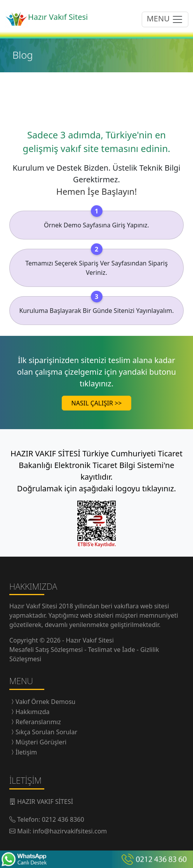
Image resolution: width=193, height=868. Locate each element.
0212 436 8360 (63, 819)
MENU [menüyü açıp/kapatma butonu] (165, 19)
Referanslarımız (38, 722)
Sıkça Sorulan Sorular (46, 732)
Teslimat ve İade (112, 650)
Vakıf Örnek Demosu (45, 702)
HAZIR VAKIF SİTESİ (45, 802)
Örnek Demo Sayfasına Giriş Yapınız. (96, 225)
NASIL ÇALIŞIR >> (97, 403)
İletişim (26, 752)
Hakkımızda (32, 712)
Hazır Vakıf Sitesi (34, 606)
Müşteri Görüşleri (41, 742)
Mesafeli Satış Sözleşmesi (47, 650)
